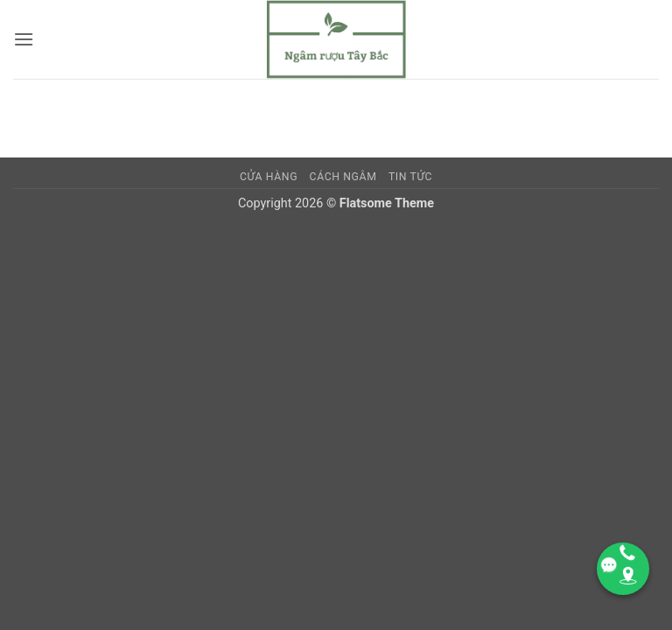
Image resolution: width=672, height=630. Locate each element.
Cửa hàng (269, 177)
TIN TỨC (410, 177)
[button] (24, 39)
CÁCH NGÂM (343, 177)
